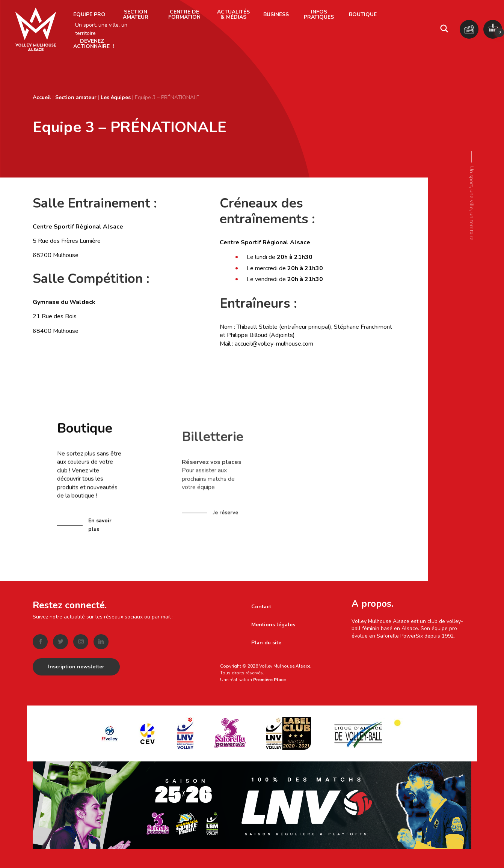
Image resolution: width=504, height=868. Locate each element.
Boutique (363, 14)
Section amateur (136, 14)
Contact (261, 607)
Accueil (42, 97)
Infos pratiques (319, 14)
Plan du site (266, 643)
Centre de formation (184, 14)
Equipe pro (89, 14)
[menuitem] (89, 15)
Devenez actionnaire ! (94, 44)
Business (276, 14)
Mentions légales (273, 625)
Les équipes (116, 97)
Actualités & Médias (233, 14)
